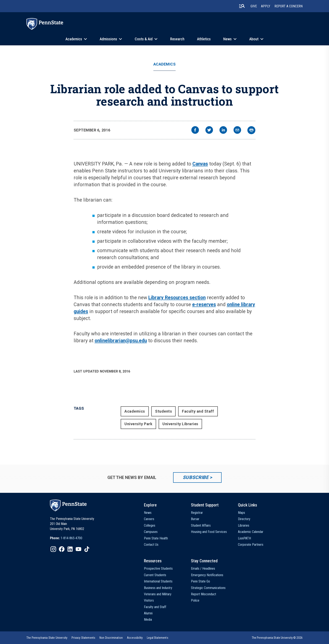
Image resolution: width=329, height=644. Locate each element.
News (227, 39)
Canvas (200, 164)
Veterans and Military (158, 594)
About (254, 39)
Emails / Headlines (203, 569)
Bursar (195, 519)
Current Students (155, 575)
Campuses (151, 532)
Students (163, 411)
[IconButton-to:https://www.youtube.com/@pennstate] (78, 549)
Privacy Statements (83, 638)
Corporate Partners (251, 545)
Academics (74, 39)
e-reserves (204, 305)
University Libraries (180, 424)
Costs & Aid (144, 39)
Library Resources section (177, 298)
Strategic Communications (208, 588)
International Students (158, 581)
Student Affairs (201, 525)
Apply (266, 6)
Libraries (244, 525)
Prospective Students (158, 569)
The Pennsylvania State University (47, 638)
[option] (66, 538)
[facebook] (195, 131)
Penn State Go (200, 581)
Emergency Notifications (207, 575)
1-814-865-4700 (71, 538)
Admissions (108, 39)
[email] (237, 131)
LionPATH (244, 538)
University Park (138, 424)
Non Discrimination (111, 638)
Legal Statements (158, 638)
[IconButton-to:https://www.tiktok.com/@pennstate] (87, 549)
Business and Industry (158, 588)
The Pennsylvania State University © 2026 (277, 638)
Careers (149, 519)
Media (148, 620)
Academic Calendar (251, 532)
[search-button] (242, 6)
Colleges (150, 525)
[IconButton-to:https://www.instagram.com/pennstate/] (53, 549)
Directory (244, 519)
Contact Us (151, 545)
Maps (242, 513)
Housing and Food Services (209, 532)
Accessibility (135, 638)
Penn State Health (156, 538)
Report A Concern (289, 6)
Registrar (197, 513)
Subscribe (196, 477)
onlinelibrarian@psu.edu (121, 341)
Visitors (149, 600)
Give (254, 6)
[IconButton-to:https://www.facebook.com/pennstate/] (62, 549)
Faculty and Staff (198, 411)
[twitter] (209, 131)
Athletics (204, 39)
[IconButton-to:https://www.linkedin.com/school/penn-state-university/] (70, 549)
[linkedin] (223, 131)
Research (177, 39)
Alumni (148, 613)
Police (195, 600)
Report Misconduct (204, 594)
